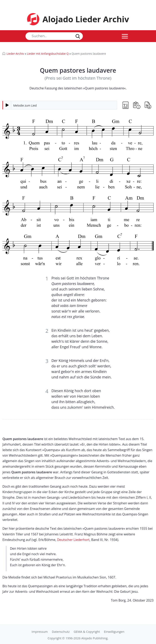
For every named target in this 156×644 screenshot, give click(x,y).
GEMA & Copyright (87, 632)
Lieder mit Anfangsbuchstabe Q (48, 54)
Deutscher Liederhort (73, 540)
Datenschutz (61, 632)
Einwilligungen (114, 632)
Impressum (40, 632)
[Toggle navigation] (125, 36)
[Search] (54, 36)
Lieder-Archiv (15, 54)
